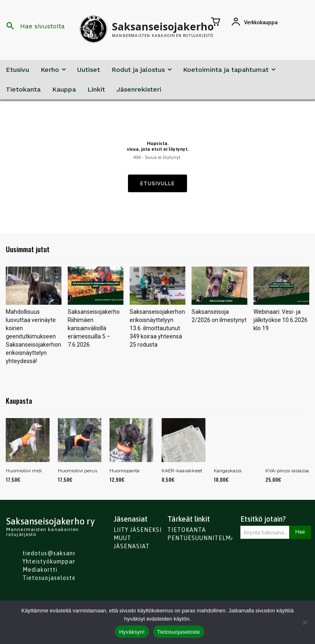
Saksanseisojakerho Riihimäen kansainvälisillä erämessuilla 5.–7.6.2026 (94, 328)
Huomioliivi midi (24, 471)
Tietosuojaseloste (179, 632)
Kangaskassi (228, 471)
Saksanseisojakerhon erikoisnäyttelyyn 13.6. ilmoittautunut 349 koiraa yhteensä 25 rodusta (157, 328)
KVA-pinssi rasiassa (287, 471)
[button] (33, 26)
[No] (305, 622)
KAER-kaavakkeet (182, 471)
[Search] (300, 532)
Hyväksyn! (132, 632)
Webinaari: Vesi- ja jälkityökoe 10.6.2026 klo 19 (281, 320)
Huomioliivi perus (78, 471)
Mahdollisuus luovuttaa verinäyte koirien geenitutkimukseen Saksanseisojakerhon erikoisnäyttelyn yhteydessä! (33, 336)
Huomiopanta (124, 471)
